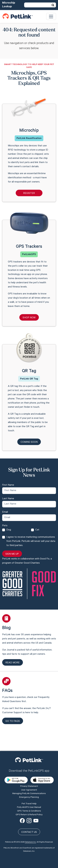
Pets (5, 526)
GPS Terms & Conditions (29, 789)
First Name (8, 485)
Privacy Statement (29, 765)
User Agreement (29, 768)
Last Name (8, 499)
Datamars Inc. (31, 820)
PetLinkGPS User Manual (29, 786)
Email (5, 512)
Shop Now (29, 318)
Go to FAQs (13, 721)
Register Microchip (29, 194)
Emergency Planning (29, 776)
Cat (37, 530)
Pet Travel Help (29, 782)
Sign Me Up (12, 554)
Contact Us (29, 810)
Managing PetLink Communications (29, 772)
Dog (9, 530)
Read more (13, 663)
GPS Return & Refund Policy (29, 793)
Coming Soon (29, 442)
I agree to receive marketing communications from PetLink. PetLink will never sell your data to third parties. (31, 541)
